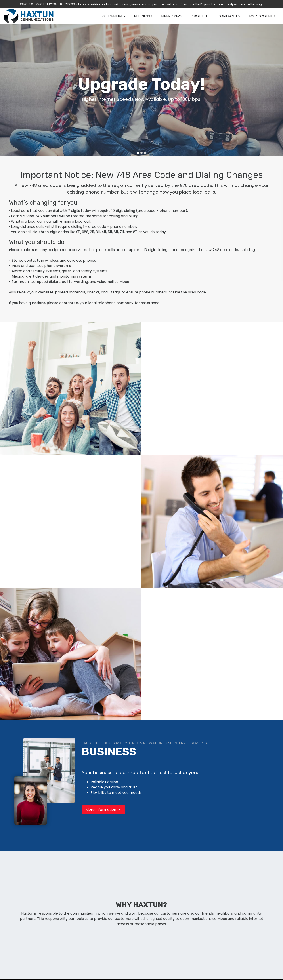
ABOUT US (200, 16)
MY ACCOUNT (261, 16)
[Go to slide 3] (145, 153)
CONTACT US (229, 16)
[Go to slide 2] (141, 153)
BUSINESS (142, 16)
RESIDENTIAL (112, 16)
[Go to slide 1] (138, 153)
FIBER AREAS (172, 16)
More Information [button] (104, 810)
